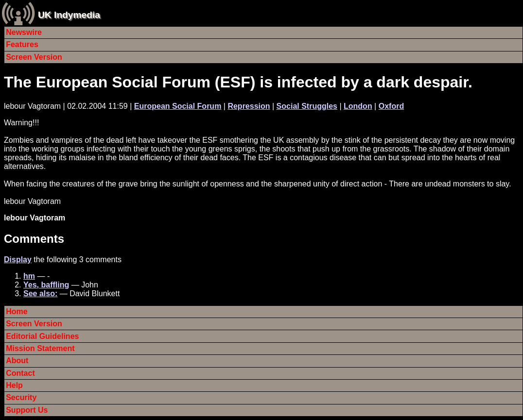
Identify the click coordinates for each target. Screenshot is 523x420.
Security (21, 397)
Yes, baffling (46, 285)
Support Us (27, 410)
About (17, 361)
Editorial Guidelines (42, 336)
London (358, 106)
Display (18, 260)
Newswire (24, 32)
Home (17, 311)
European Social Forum (178, 106)
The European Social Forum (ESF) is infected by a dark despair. (238, 82)
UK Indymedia (69, 15)
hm (29, 276)
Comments (34, 239)
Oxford (391, 106)
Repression (249, 106)
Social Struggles (307, 106)
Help (14, 385)
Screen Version (34, 57)
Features (22, 44)
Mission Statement (40, 348)
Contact (20, 373)
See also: (40, 294)
